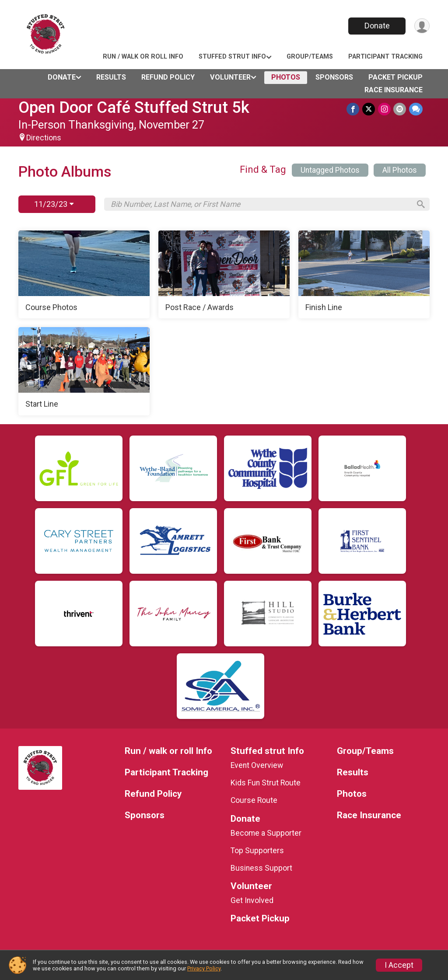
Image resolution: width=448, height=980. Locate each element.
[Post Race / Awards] (224, 275)
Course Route (254, 800)
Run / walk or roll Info (143, 57)
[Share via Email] (400, 109)
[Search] (419, 204)
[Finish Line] (364, 275)
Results (111, 77)
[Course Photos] (84, 275)
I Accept (399, 965)
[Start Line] (84, 371)
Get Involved (252, 900)
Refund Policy (168, 77)
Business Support (261, 868)
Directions (44, 138)
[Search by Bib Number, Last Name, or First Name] (260, 204)
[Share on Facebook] (354, 109)
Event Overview (257, 765)
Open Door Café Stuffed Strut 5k (134, 107)
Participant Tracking (385, 57)
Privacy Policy (204, 968)
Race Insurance (394, 90)
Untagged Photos (330, 170)
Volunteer (230, 77)
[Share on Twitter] (369, 109)
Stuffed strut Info (232, 57)
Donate (376, 26)
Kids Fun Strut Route (266, 783)
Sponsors (334, 77)
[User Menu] (422, 26)
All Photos (400, 170)
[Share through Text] (416, 109)
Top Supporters (257, 851)
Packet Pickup (395, 77)
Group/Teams (310, 57)
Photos (286, 77)
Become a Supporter (266, 833)
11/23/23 (54, 204)
